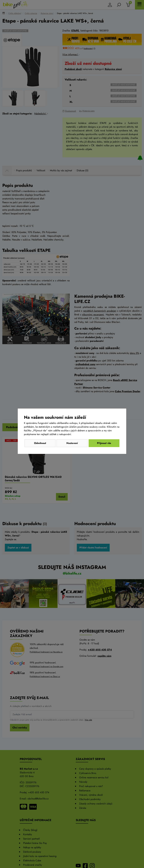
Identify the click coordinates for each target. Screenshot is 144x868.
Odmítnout (40, 443)
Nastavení (72, 443)
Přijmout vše (104, 443)
